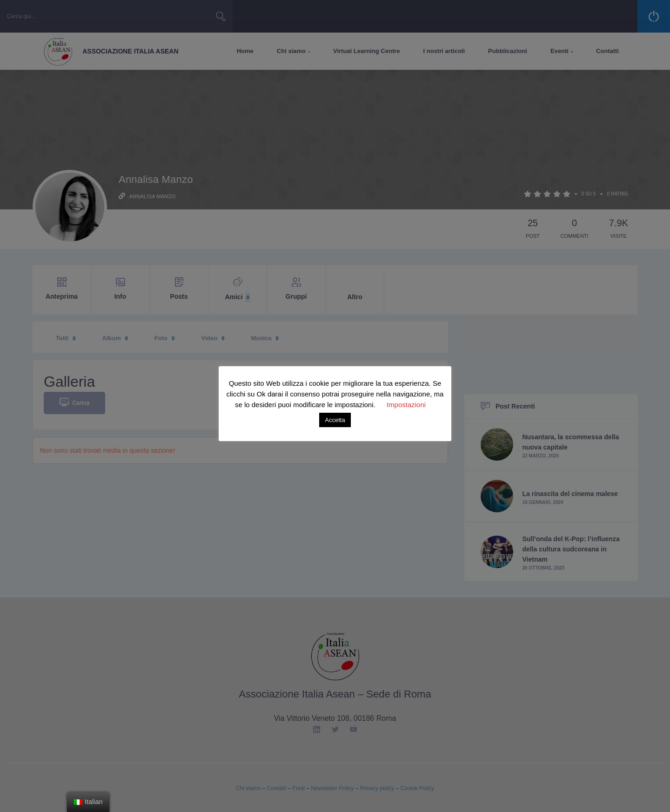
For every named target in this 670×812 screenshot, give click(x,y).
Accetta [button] (335, 420)
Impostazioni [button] (406, 405)
